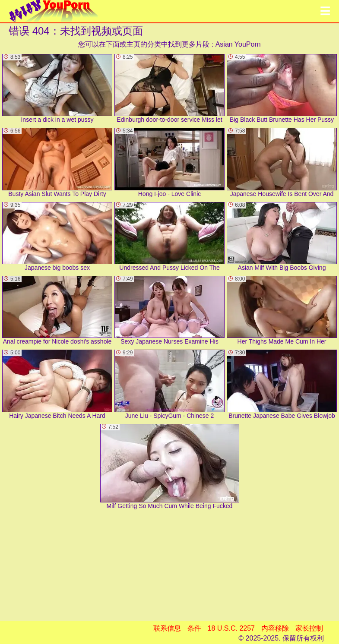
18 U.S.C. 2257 (231, 628)
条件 (194, 628)
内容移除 (275, 628)
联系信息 (167, 628)
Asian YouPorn (238, 44)
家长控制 (309, 628)
